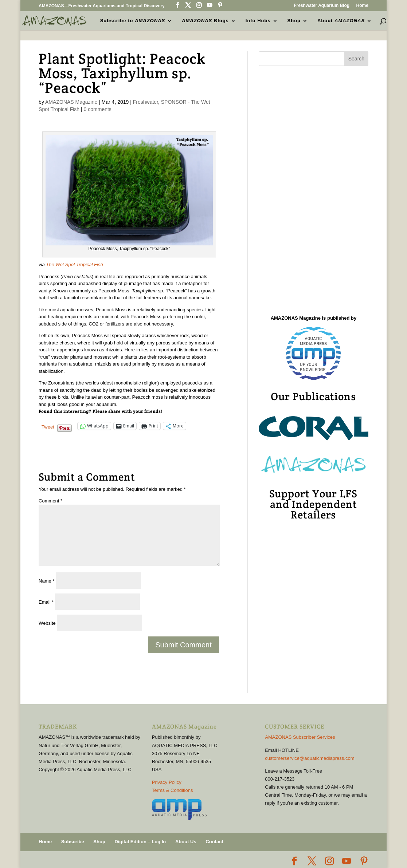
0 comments (98, 109)
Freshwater (146, 102)
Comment (50, 501)
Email (46, 602)
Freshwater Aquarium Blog (322, 6)
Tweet (48, 427)
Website (47, 623)
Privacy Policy (167, 782)
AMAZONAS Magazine (71, 102)
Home (362, 6)
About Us (186, 842)
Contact (214, 842)
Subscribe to (133, 20)
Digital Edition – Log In (140, 842)
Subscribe (73, 842)
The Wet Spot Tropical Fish (74, 265)
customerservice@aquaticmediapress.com (310, 758)
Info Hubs (258, 20)
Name (46, 581)
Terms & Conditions (173, 790)
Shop (294, 20)
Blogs (206, 20)
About (341, 20)
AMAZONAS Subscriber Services (300, 737)
